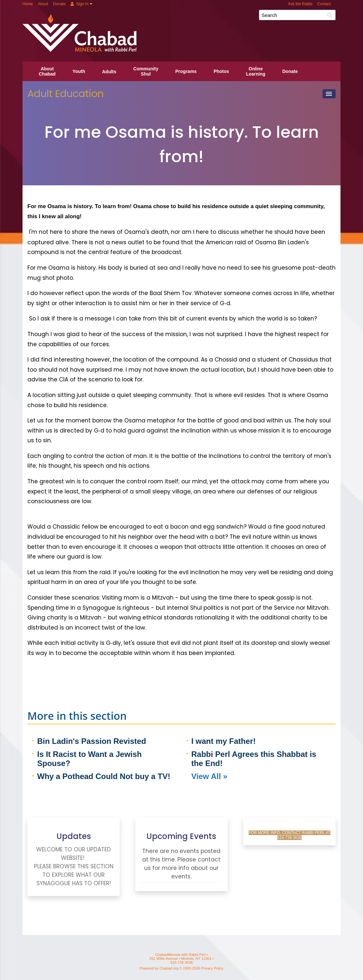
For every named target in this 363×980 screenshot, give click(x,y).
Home (28, 4)
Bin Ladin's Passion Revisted (92, 741)
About (43, 4)
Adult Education (66, 94)
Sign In (79, 4)
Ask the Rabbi (300, 4)
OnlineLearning (256, 71)
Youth (79, 71)
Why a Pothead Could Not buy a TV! (104, 776)
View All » (210, 776)
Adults (109, 72)
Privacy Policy (212, 968)
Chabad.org (169, 968)
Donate (59, 4)
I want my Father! (224, 741)
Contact (324, 4)
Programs (186, 71)
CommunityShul (146, 71)
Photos (221, 71)
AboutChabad (47, 71)
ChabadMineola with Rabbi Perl (184, 17)
